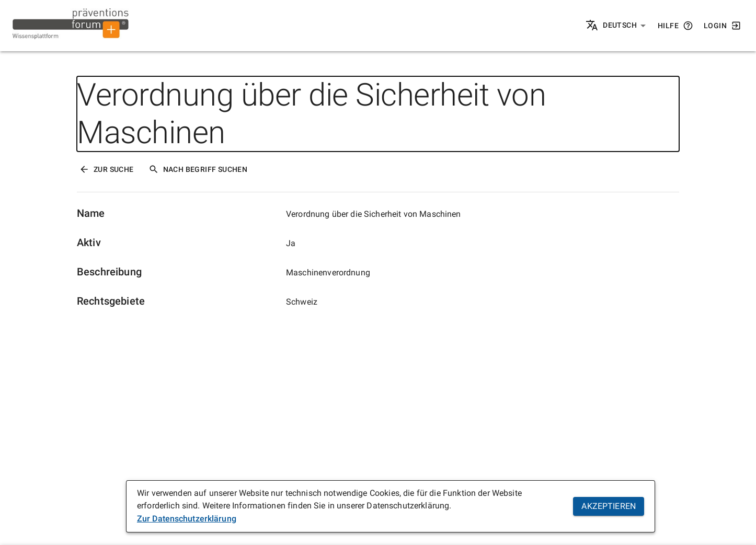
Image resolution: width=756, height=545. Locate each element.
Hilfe (675, 26)
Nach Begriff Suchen (198, 169)
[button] (625, 26)
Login (723, 26)
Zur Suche (106, 169)
